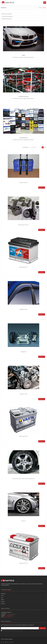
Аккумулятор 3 (24, 563)
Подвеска (24, 352)
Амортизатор (23, 182)
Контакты (3, 604)
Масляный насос (23, 225)
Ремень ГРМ (24, 394)
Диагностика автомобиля (7, 14)
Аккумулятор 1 (24, 267)
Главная (40, 8)
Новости (3, 602)
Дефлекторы (24, 309)
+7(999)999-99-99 (8, 615)
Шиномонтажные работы (7, 19)
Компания (3, 594)
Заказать (42, 188)
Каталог (3, 600)
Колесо (24, 521)
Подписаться (42, 628)
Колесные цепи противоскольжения (24, 479)
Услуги (2, 596)
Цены (2, 598)
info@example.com (8, 617)
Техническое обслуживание (7, 16)
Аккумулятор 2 (24, 436)
